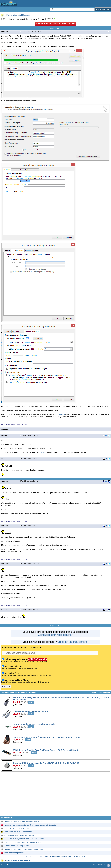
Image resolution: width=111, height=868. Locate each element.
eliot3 (3, 459)
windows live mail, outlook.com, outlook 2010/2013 (25, 839)
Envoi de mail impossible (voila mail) (19, 828)
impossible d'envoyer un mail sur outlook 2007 (23, 821)
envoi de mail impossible (14, 853)
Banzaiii (4, 435)
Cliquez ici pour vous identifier (55, 635)
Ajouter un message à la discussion (55, 24)
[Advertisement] (55, 796)
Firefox (62, 414)
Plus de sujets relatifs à (55, 856)
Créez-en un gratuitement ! (73, 642)
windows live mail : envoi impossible (19, 835)
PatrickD (4, 32)
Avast (20, 452)
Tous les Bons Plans (101, 693)
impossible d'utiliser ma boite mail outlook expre (24, 849)
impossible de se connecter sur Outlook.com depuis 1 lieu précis (31, 825)
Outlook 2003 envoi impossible (16, 846)
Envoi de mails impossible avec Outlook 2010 (23, 842)
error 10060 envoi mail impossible (18, 832)
